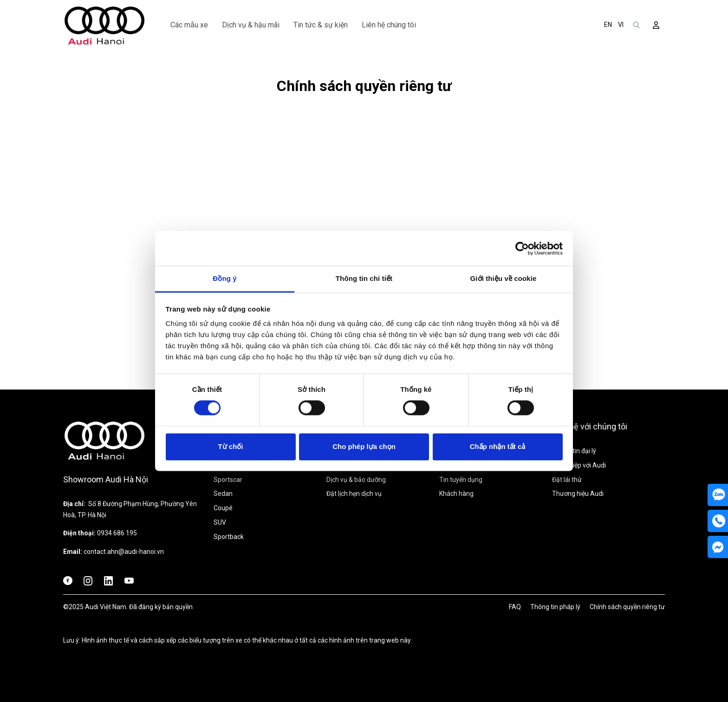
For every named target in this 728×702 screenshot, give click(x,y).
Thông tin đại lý (574, 451)
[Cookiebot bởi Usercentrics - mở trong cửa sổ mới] (522, 248)
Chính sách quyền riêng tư (627, 607)
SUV (220, 522)
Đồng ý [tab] (224, 278)
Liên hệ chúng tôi (389, 25)
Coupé (223, 508)
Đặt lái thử (567, 480)
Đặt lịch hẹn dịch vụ (354, 494)
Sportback (229, 537)
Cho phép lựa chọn (364, 446)
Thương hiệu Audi (578, 494)
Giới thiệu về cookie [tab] (504, 278)
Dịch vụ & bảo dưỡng (356, 480)
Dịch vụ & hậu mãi (251, 25)
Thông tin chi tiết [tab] (364, 278)
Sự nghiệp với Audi (579, 465)
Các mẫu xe (189, 25)
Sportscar (228, 480)
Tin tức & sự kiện (321, 25)
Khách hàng (456, 494)
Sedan (223, 494)
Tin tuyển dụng (461, 480)
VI (621, 25)
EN (608, 25)
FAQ (515, 607)
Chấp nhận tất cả (497, 446)
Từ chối (230, 446)
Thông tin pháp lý (555, 607)
